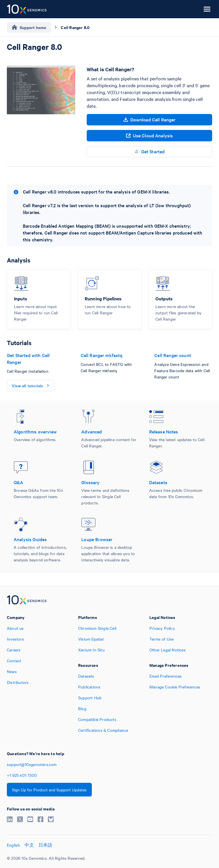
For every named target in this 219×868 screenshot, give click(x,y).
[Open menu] (207, 9)
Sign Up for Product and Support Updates (49, 790)
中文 (29, 845)
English (13, 845)
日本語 (45, 845)
